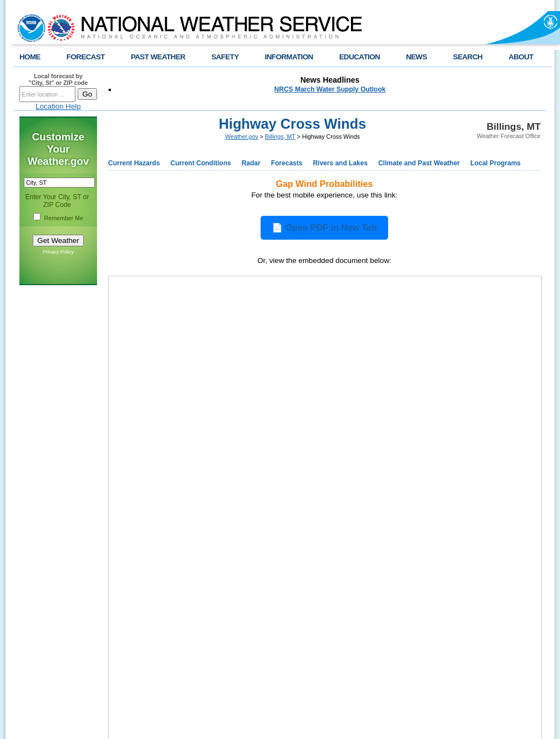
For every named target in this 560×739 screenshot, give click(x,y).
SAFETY (225, 57)
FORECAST (86, 57)
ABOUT (521, 57)
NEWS (416, 57)
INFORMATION (289, 57)
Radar (251, 163)
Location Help (58, 106)
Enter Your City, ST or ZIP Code (57, 201)
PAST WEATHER (158, 57)
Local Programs (495, 163)
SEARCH (468, 57)
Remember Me (64, 218)
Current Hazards (134, 163)
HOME (30, 57)
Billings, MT (280, 136)
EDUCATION (360, 57)
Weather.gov (242, 136)
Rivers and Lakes (340, 163)
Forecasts (287, 163)
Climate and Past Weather (419, 163)
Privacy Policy (58, 252)
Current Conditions (200, 163)
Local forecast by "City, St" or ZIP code (58, 79)
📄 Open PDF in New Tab (324, 228)
